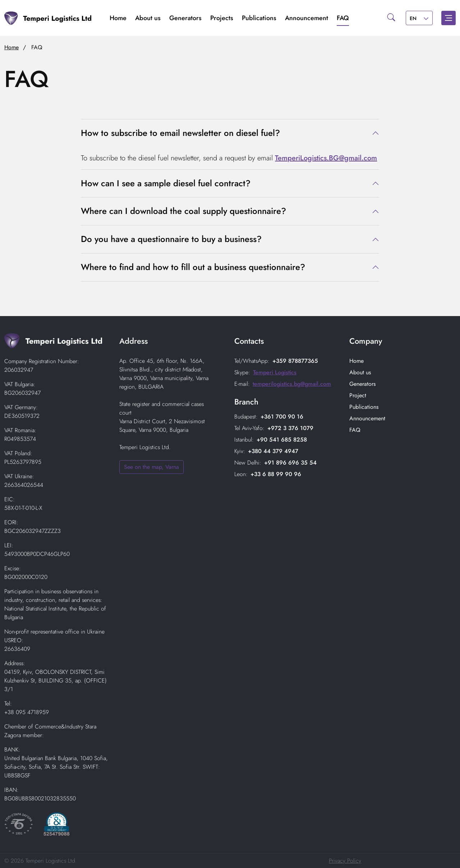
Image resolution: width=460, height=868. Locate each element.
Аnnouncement (307, 18)
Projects (222, 18)
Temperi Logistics (275, 372)
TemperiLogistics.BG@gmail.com (326, 158)
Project (358, 395)
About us (148, 18)
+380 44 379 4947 (273, 451)
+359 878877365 (295, 361)
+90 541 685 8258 (282, 440)
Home (118, 18)
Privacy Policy (345, 861)
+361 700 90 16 (282, 417)
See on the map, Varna (151, 467)
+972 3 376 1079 (290, 428)
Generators (185, 18)
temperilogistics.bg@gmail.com (292, 384)
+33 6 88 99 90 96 (276, 474)
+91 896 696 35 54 (290, 463)
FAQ (343, 18)
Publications (259, 18)
